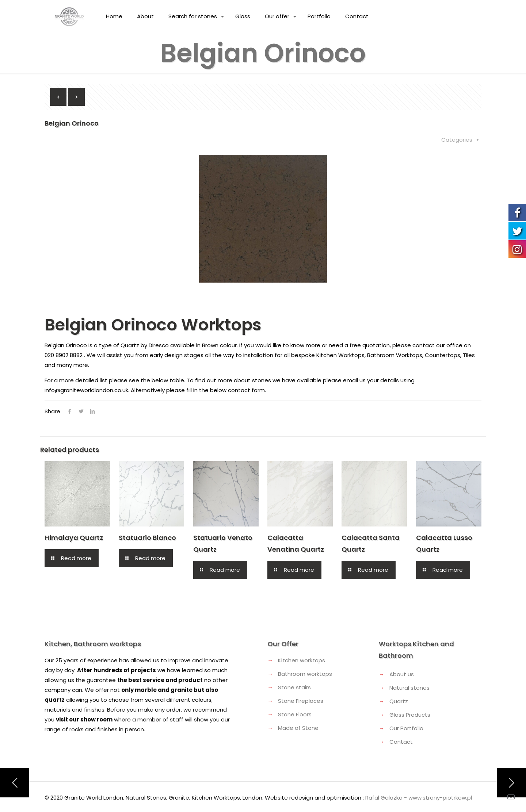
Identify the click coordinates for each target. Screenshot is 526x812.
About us (402, 674)
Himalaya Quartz (74, 538)
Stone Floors (295, 714)
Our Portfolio (406, 728)
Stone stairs (294, 687)
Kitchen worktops (302, 660)
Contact (401, 742)
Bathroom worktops (305, 674)
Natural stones (409, 688)
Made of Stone (298, 728)
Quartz (399, 701)
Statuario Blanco (147, 538)
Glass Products (410, 715)
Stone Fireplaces (301, 701)
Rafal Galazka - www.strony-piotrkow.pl (419, 798)
